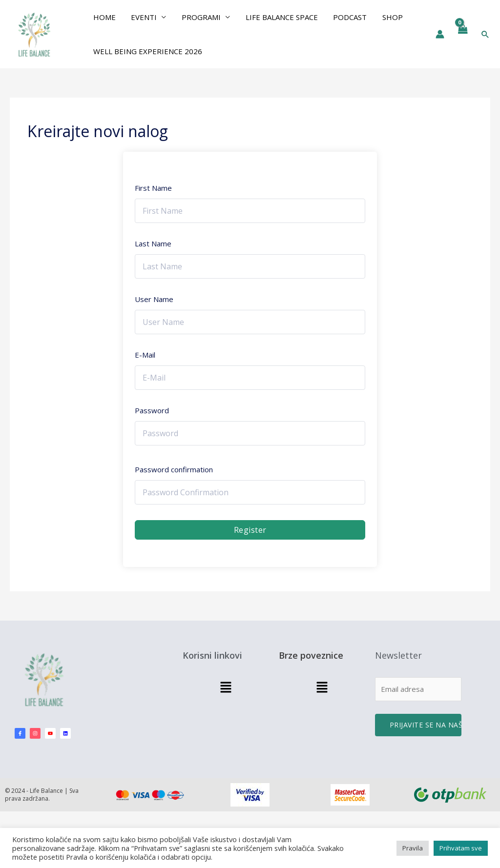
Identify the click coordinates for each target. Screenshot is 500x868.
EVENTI (143, 17)
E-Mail (145, 355)
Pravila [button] (413, 848)
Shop (388, 17)
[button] (485, 34)
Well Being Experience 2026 (147, 51)
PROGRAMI (199, 17)
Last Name (153, 243)
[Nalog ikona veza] (440, 34)
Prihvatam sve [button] (461, 848)
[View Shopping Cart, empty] (462, 34)
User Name (154, 299)
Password (152, 410)
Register (250, 530)
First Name (153, 188)
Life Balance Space (279, 17)
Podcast (346, 17)
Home (104, 17)
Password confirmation (174, 469)
